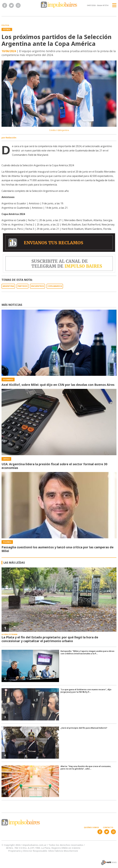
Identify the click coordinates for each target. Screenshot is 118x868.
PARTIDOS (23, 286)
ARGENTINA (8, 286)
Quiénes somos (91, 827)
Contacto (108, 827)
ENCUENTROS (37, 286)
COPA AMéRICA (55, 286)
